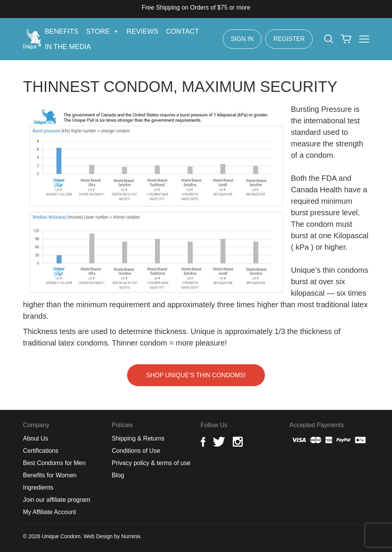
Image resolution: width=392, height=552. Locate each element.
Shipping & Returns (138, 438)
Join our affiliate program (57, 500)
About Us (36, 438)
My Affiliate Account (49, 512)
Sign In (242, 39)
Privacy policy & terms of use (151, 463)
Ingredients (38, 487)
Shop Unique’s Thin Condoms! (196, 375)
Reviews (143, 31)
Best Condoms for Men (54, 463)
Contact (183, 31)
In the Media (68, 47)
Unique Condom (61, 536)
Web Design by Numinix (112, 536)
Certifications (41, 451)
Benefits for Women (50, 475)
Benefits (62, 31)
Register (289, 39)
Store (103, 31)
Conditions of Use (136, 451)
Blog (118, 475)
